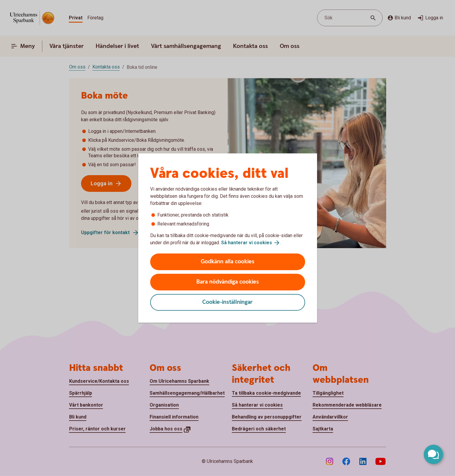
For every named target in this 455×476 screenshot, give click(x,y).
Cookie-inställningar (228, 302)
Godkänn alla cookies (228, 262)
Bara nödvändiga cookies (228, 282)
